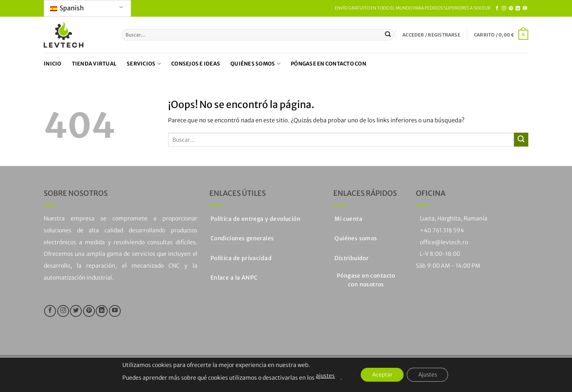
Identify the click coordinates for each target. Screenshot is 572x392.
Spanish (67, 8)
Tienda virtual (94, 64)
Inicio (53, 64)
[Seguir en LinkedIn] (518, 8)
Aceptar (381, 375)
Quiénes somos (255, 64)
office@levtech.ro (444, 242)
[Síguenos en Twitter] (76, 311)
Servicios (144, 64)
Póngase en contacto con (329, 64)
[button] (431, 35)
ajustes (323, 376)
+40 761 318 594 (442, 230)
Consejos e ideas (196, 64)
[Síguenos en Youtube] (525, 8)
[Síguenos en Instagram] (504, 8)
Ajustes (429, 375)
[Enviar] (388, 35)
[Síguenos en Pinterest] (511, 8)
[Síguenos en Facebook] (497, 8)
